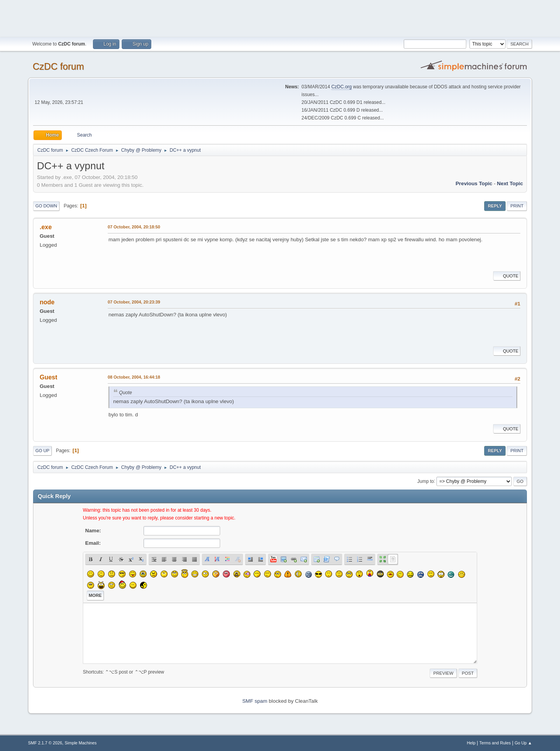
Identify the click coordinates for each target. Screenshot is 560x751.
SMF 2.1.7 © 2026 (45, 743)
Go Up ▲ (523, 743)
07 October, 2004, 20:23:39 (134, 302)
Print (517, 206)
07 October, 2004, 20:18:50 (134, 227)
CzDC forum (58, 66)
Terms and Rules (495, 743)
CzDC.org (342, 87)
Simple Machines (80, 743)
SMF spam (255, 701)
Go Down (46, 206)
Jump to (426, 481)
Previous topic (474, 183)
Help (471, 743)
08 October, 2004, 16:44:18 (134, 377)
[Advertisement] (280, 18)
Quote (507, 276)
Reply (495, 206)
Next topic (510, 183)
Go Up (42, 451)
